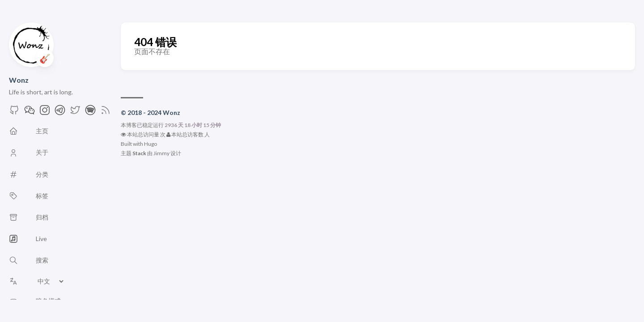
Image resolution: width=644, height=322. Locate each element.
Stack (139, 153)
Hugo (150, 144)
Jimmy (161, 153)
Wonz (19, 80)
